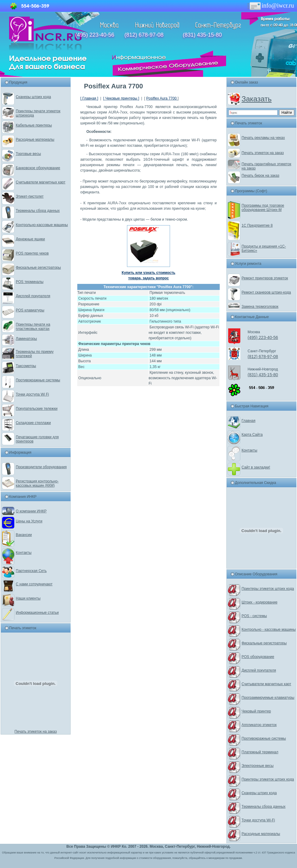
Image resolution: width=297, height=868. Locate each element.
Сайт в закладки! (256, 467)
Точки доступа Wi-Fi (258, 820)
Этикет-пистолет (30, 196)
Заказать (257, 99)
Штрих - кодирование (259, 602)
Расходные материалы (35, 140)
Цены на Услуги (29, 521)
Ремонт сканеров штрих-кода (266, 292)
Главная (249, 421)
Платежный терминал (260, 752)
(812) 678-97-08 (144, 35)
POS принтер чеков (32, 253)
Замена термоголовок (260, 307)
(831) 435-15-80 (202, 35)
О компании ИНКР (31, 511)
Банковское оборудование (38, 168)
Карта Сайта (252, 435)
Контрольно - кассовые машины (269, 630)
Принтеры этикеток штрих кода (268, 589)
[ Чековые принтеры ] (121, 98)
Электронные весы (258, 766)
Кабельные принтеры (34, 125)
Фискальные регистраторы (38, 268)
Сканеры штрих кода (33, 97)
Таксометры (26, 366)
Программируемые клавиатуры (268, 698)
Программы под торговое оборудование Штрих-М (263, 208)
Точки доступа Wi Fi (32, 394)
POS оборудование (258, 657)
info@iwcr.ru (270, 5)
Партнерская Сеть (31, 571)
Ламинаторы (26, 339)
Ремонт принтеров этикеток (265, 278)
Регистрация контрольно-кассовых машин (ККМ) (37, 483)
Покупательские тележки (37, 409)
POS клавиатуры (30, 310)
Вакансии (24, 535)
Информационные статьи (37, 613)
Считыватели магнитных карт (41, 182)
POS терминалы (30, 282)
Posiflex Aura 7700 (162, 98)
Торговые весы (28, 154)
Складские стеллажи (33, 423)
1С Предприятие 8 (257, 225)
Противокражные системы (38, 380)
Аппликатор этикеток (259, 725)
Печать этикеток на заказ (36, 732)
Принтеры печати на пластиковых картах (33, 327)
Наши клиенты (28, 598)
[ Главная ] (89, 98)
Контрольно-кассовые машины (42, 225)
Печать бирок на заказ (260, 176)
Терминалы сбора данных (38, 211)
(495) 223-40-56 (95, 35)
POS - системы (254, 616)
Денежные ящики (30, 239)
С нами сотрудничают (34, 584)
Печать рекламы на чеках (263, 138)
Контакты (24, 553)
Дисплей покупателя (33, 296)
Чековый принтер (256, 711)
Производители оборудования (41, 467)
